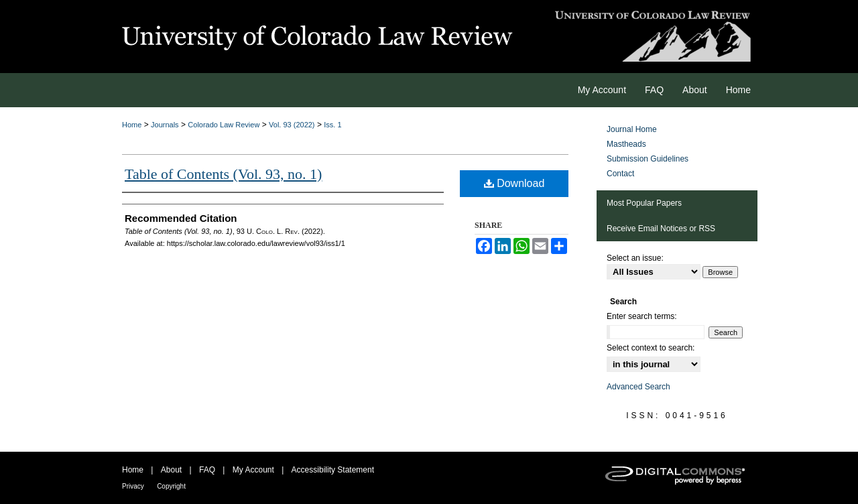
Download (514, 183)
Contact (620, 174)
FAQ (207, 470)
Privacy (133, 486)
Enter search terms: (642, 316)
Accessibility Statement (333, 470)
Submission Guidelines (648, 159)
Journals (165, 125)
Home (132, 125)
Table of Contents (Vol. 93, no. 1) (223, 174)
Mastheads (626, 144)
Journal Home (632, 129)
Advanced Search (638, 387)
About (171, 470)
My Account (253, 470)
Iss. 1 (332, 125)
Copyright (171, 486)
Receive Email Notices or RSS (661, 229)
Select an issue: (635, 258)
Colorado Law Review (224, 125)
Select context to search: (651, 348)
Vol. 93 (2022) (292, 125)
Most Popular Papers (644, 203)
